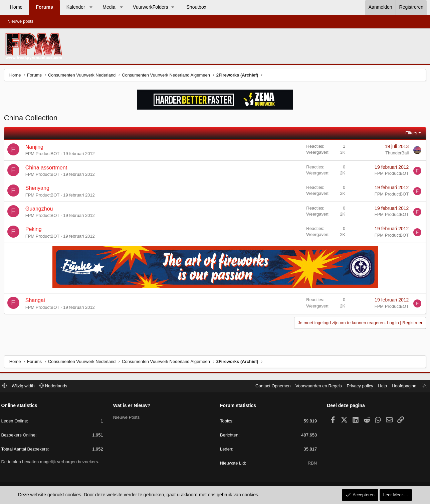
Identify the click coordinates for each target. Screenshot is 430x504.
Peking (35, 230)
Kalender (76, 7)
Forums (44, 7)
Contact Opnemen (271, 386)
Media (109, 7)
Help (380, 386)
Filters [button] (410, 134)
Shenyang (38, 189)
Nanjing (35, 148)
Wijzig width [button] (26, 386)
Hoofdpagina (402, 386)
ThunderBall (396, 154)
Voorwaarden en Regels (317, 386)
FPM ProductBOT (44, 155)
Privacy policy (358, 386)
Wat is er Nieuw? (133, 406)
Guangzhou (40, 210)
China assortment (47, 169)
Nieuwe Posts (127, 418)
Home (16, 7)
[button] (91, 7)
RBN (311, 464)
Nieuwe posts (20, 21)
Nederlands (56, 386)
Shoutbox (196, 7)
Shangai (36, 302)
